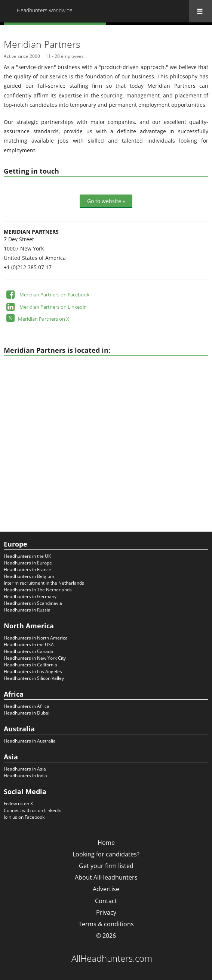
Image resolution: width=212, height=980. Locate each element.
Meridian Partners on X (44, 319)
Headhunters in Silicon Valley (34, 678)
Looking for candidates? (106, 854)
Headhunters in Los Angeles (33, 671)
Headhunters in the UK (27, 556)
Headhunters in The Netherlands (38, 590)
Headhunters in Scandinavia (33, 603)
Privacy (106, 912)
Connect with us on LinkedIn (33, 810)
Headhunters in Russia (27, 610)
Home (106, 843)
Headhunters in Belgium (29, 576)
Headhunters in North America (36, 638)
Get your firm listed (106, 866)
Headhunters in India (25, 776)
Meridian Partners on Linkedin (53, 307)
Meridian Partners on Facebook (54, 295)
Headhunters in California (30, 665)
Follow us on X (18, 804)
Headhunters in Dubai (27, 713)
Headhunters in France (27, 570)
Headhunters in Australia (30, 741)
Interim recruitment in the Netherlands (44, 583)
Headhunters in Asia (25, 769)
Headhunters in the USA (29, 645)
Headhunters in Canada (28, 651)
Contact (106, 901)
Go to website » (106, 201)
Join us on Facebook (24, 817)
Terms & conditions (106, 924)
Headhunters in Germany (30, 596)
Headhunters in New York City (35, 658)
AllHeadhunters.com (112, 958)
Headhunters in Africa (27, 706)
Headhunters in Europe (28, 563)
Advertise (106, 889)
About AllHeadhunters (106, 877)
